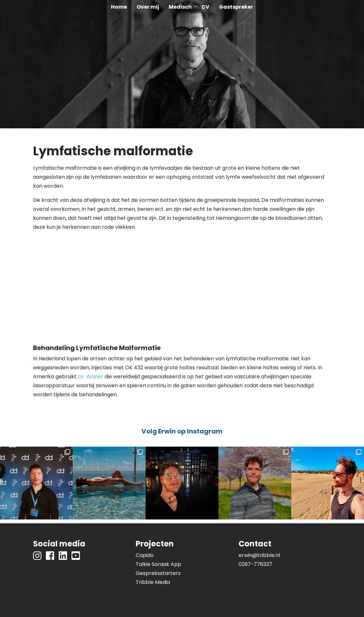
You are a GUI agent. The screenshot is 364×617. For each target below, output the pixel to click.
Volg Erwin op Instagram (182, 431)
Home (119, 7)
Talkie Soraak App (158, 564)
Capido (145, 555)
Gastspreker (236, 7)
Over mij (148, 7)
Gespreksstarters (158, 573)
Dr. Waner (91, 377)
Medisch (180, 7)
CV (205, 7)
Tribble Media (153, 582)
